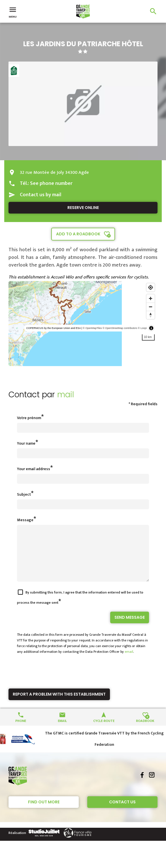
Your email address (34, 469)
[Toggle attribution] (151, 328)
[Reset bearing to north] (151, 315)
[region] (83, 324)
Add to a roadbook (78, 234)
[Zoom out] (151, 307)
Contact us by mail (41, 195)
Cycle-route (104, 731)
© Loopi (142, 328)
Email (62, 731)
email (129, 662)
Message (25, 520)
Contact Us (122, 812)
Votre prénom (29, 418)
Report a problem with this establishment (59, 704)
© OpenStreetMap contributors (120, 328)
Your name (26, 443)
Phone (21, 731)
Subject (24, 494)
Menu (13, 12)
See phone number (51, 183)
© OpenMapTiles (92, 328)
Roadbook (145, 731)
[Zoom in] (151, 298)
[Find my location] (151, 287)
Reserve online (83, 208)
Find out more (44, 812)
